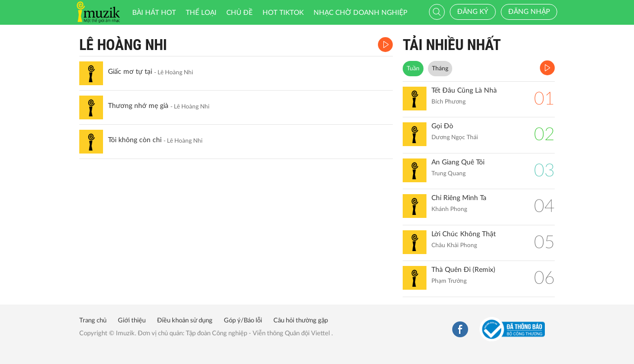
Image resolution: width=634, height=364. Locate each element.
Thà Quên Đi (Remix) (463, 270)
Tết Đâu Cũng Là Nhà (464, 91)
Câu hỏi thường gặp (301, 321)
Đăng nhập (529, 12)
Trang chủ (93, 321)
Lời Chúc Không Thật (464, 234)
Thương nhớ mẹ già (138, 106)
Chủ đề (239, 13)
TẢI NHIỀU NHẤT (452, 45)
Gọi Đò (442, 126)
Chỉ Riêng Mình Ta (459, 198)
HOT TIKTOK (283, 13)
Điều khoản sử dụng (185, 321)
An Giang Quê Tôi (458, 162)
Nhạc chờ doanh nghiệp (360, 13)
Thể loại (201, 13)
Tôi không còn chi (135, 140)
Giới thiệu (132, 321)
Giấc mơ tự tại (130, 72)
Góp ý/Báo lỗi (243, 321)
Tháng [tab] (440, 68)
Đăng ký (473, 12)
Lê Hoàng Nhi (123, 45)
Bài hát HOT (154, 13)
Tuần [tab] (413, 68)
